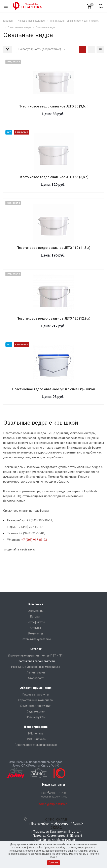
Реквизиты (36, 633)
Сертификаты (36, 622)
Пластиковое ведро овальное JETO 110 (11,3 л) (53, 248)
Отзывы (36, 628)
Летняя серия (36, 672)
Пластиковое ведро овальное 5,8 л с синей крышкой (53, 389)
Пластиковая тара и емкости (36, 661)
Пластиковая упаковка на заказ (36, 745)
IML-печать (36, 733)
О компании (36, 611)
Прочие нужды (36, 717)
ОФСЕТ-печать (36, 739)
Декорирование (36, 727)
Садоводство (36, 711)
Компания (36, 604)
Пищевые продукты (36, 694)
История (36, 617)
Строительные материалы (36, 700)
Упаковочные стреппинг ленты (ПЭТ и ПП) (36, 655)
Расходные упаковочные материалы (36, 667)
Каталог (36, 649)
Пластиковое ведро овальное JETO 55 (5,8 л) (53, 177)
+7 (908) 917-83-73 (34, 540)
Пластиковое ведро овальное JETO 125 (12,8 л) (53, 318)
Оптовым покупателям (36, 639)
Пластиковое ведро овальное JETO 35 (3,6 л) (53, 106)
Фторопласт (36, 678)
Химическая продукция (36, 706)
